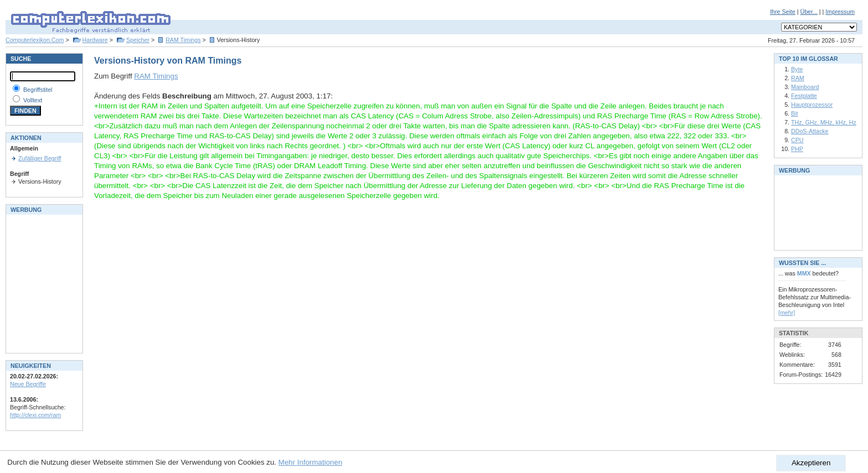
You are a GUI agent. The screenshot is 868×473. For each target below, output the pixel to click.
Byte (797, 69)
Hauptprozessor (812, 105)
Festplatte (804, 96)
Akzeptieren (811, 463)
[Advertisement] (43, 283)
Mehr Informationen (311, 462)
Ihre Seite (783, 12)
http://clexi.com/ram (35, 415)
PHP (797, 149)
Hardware (95, 40)
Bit (794, 113)
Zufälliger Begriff (40, 158)
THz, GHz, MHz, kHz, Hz (824, 122)
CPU (797, 140)
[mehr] (787, 313)
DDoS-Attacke (810, 131)
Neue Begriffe (28, 384)
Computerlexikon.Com (35, 40)
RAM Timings (183, 40)
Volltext (33, 100)
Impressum (840, 12)
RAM (798, 78)
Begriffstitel (38, 90)
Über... (808, 12)
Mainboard (805, 87)
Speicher (138, 40)
